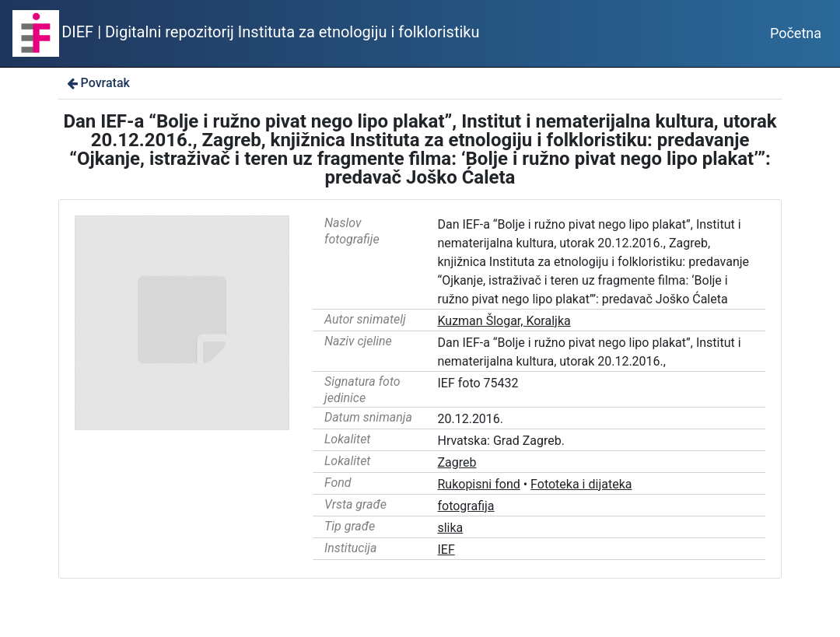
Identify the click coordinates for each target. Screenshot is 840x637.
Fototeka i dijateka (581, 484)
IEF (446, 549)
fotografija (465, 506)
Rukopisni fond (478, 484)
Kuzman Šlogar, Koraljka (504, 321)
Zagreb (457, 462)
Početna (796, 33)
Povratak (97, 83)
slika (450, 528)
